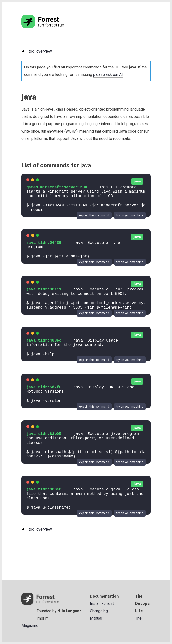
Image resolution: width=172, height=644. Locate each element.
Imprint (43, 618)
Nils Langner (69, 611)
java (137, 182)
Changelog (99, 611)
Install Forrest (102, 604)
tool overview (40, 51)
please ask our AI (108, 74)
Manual (96, 618)
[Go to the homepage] (52, 27)
